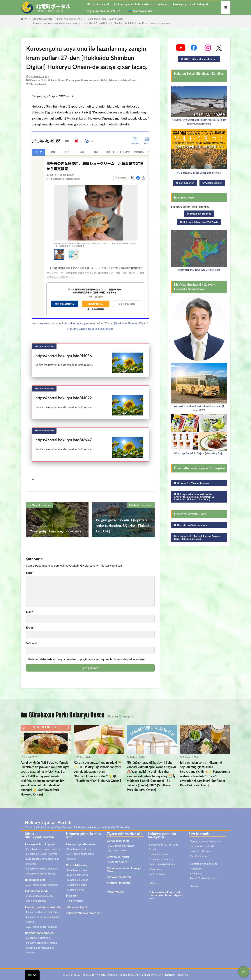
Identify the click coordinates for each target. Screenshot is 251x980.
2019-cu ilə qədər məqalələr (42, 885)
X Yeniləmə (196, 873)
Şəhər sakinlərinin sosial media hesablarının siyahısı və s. (166, 895)
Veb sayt (31, 643)
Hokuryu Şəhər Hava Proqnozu (190, 207)
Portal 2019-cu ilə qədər (204, 878)
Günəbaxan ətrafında (38, 938)
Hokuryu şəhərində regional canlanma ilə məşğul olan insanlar (42, 948)
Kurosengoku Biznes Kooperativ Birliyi (87, 80)
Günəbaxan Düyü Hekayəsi (41, 854)
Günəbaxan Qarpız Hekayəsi (42, 868)
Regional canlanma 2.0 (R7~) (105, 11)
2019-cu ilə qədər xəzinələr (42, 927)
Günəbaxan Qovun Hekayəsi (42, 873)
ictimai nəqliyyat (77, 907)
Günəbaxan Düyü (77, 870)
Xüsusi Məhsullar (77, 865)
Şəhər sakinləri (157, 874)
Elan (30, 612)
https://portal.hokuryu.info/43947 (64, 440)
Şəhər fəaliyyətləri (42, 19)
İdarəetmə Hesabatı (201, 851)
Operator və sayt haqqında (205, 841)
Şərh (30, 573)
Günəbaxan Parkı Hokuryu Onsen (106, 19)
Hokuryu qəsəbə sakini (81, 844)
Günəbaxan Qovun (78, 880)
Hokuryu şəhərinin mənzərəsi (43, 912)
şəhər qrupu (156, 869)
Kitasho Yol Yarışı (118, 857)
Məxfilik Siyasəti (199, 856)
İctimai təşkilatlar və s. (161, 859)
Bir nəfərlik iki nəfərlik (202, 846)
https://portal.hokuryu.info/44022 (64, 398)
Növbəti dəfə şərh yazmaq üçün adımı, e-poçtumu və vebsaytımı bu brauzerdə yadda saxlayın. (88, 659)
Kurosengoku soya (77, 875)
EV (25, 19)
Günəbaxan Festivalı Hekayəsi (43, 849)
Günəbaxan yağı (76, 890)
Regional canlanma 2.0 (40, 933)
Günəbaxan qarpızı (78, 885)
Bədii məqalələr (35, 880)
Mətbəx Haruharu (118, 883)
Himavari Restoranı (119, 877)
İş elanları (162, 4)
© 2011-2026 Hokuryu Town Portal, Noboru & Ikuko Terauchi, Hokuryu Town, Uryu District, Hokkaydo (126, 975)
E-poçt (31, 628)
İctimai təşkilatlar (159, 854)
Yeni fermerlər (75, 901)
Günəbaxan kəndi (98, 4)
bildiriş (153, 883)
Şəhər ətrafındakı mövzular (123, 80)
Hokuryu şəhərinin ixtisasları (132, 4)
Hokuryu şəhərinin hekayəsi (190, 4)
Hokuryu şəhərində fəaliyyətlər (162, 835)
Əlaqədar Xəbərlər (118, 862)
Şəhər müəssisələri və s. (70, 19)
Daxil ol (194, 886)
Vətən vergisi (115, 892)
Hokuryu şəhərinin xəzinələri (44, 907)
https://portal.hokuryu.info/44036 (64, 356)
